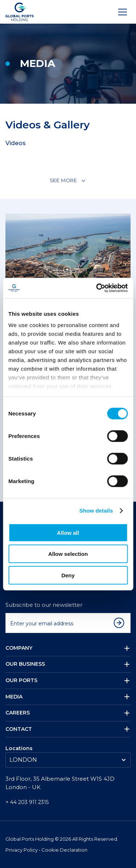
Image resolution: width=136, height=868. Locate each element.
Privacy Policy (22, 850)
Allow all (68, 532)
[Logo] (20, 12)
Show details (96, 511)
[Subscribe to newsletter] (121, 623)
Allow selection (68, 554)
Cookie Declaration (64, 850)
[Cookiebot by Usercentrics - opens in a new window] (97, 288)
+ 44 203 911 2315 (27, 802)
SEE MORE (68, 180)
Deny (68, 575)
